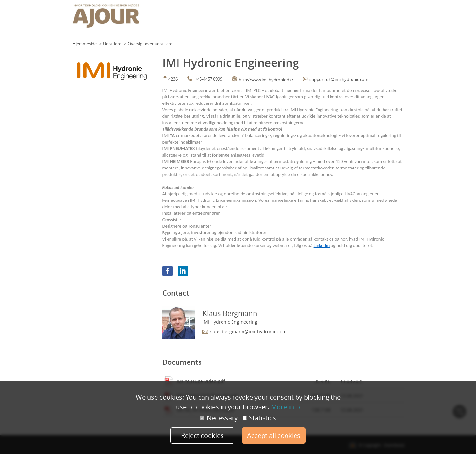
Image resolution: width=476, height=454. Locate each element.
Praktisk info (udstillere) (322, 19)
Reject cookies (202, 435)
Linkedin (322, 245)
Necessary (219, 418)
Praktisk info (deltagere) (271, 19)
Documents (182, 362)
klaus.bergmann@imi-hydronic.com (248, 332)
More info (286, 407)
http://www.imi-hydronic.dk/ (266, 80)
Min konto (393, 19)
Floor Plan (219, 19)
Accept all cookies (274, 435)
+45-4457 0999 (209, 79)
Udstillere (112, 44)
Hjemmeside (85, 44)
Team (238, 19)
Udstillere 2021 (364, 19)
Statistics (259, 418)
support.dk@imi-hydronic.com (339, 79)
